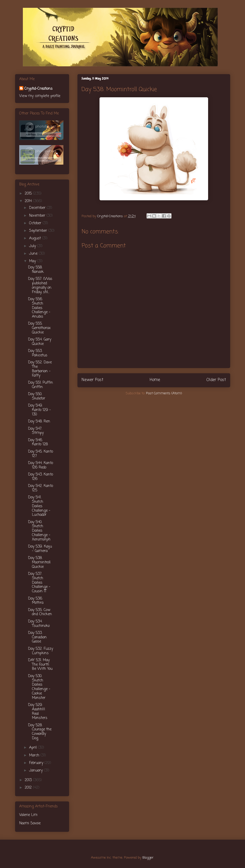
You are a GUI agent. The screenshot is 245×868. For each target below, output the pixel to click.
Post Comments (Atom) (164, 393)
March (35, 756)
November (38, 216)
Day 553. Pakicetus (38, 353)
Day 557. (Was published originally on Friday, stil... (40, 285)
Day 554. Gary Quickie (40, 342)
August (36, 238)
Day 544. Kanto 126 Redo (41, 465)
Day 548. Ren (39, 422)
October (36, 223)
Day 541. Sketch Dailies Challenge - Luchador (39, 506)
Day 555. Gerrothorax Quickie (39, 328)
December (38, 208)
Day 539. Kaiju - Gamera (40, 549)
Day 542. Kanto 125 (41, 488)
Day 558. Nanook (36, 270)
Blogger (148, 858)
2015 (29, 194)
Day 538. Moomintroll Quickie (39, 562)
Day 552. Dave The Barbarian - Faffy (40, 369)
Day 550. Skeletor (37, 396)
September (39, 231)
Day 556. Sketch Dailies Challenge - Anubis (39, 308)
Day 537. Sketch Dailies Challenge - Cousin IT (39, 583)
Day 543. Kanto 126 (41, 477)
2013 (29, 780)
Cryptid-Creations (38, 89)
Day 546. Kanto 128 (38, 442)
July (33, 246)
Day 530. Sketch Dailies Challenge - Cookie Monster (39, 687)
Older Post (216, 380)
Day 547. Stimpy (36, 431)
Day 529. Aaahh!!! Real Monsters (38, 712)
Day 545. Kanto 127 (41, 454)
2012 (29, 788)
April (34, 748)
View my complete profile (40, 96)
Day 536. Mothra (36, 601)
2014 (29, 201)
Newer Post (92, 380)
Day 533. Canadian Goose (37, 637)
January (37, 771)
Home (155, 380)
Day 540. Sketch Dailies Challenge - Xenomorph (39, 531)
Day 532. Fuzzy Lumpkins (41, 651)
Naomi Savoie (30, 823)
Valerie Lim (28, 815)
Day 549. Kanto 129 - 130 (39, 410)
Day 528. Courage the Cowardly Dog (40, 732)
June (34, 254)
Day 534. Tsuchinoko (39, 624)
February (37, 763)
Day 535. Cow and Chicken (40, 612)
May (33, 261)
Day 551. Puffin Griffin (41, 385)
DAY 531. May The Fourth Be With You (40, 665)
